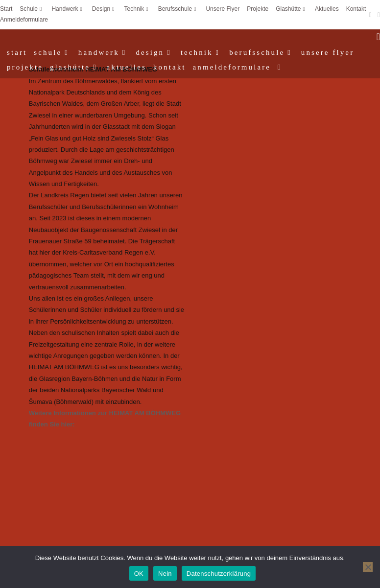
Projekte (258, 9)
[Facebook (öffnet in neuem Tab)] (370, 15)
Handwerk (68, 9)
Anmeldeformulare (24, 20)
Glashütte (292, 9)
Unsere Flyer (223, 9)
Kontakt (356, 9)
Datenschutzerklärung (219, 574)
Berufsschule (178, 9)
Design (105, 9)
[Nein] (368, 567)
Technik (138, 9)
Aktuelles (327, 9)
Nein (165, 574)
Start (6, 9)
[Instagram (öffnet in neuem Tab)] (377, 15)
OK (139, 574)
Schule (32, 9)
